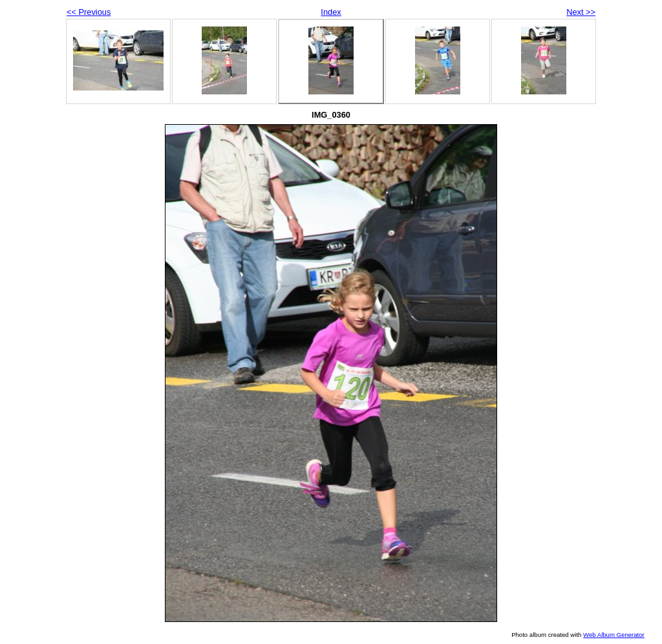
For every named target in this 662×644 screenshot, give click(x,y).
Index (331, 12)
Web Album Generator (614, 635)
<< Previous (89, 12)
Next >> (581, 12)
